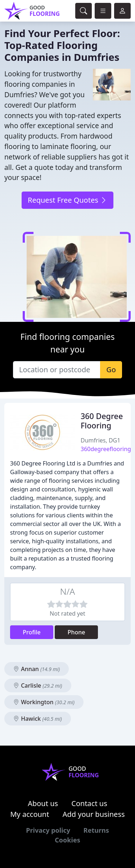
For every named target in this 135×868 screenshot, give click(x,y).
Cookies (67, 840)
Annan (37, 669)
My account (30, 814)
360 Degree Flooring (102, 421)
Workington (44, 702)
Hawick (38, 719)
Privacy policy (48, 830)
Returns (96, 830)
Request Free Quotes (67, 200)
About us (43, 803)
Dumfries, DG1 (100, 440)
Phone (76, 632)
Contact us (89, 803)
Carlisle (38, 685)
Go (111, 370)
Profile (32, 632)
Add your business (94, 814)
